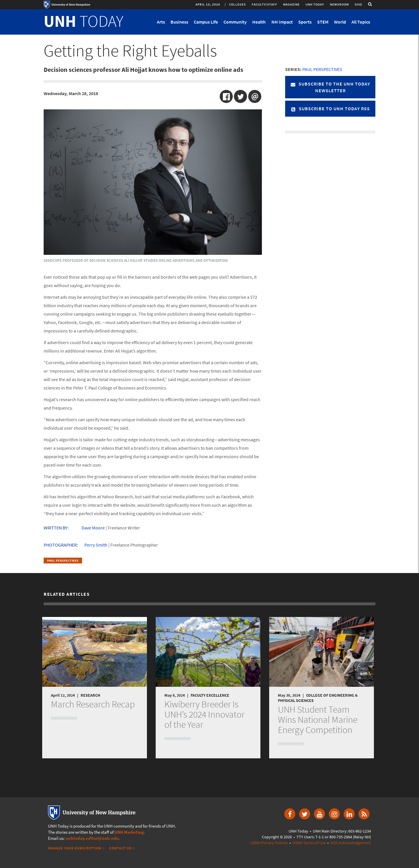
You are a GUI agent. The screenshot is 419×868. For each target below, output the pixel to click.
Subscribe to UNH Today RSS (330, 109)
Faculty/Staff (264, 4)
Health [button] (259, 22)
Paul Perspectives (63, 561)
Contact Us (120, 848)
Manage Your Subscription (75, 848)
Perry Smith (96, 545)
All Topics (361, 22)
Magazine (291, 4)
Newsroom (339, 4)
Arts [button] (161, 22)
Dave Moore (93, 528)
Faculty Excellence (210, 695)
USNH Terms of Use (309, 843)
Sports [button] (305, 22)
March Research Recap (93, 704)
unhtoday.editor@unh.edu (92, 838)
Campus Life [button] (206, 22)
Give (358, 4)
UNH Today (315, 4)
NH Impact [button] (282, 22)
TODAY (84, 21)
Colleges (237, 4)
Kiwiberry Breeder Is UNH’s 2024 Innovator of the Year (204, 714)
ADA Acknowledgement (351, 843)
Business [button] (179, 22)
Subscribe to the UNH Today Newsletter (330, 87)
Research (90, 695)
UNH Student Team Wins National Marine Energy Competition (318, 720)
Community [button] (235, 22)
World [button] (340, 22)
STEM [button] (323, 22)
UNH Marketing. (130, 832)
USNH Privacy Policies (269, 843)
